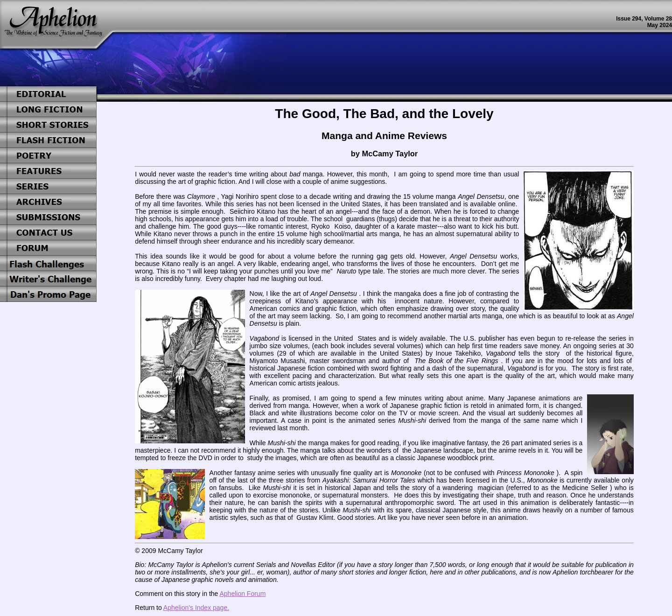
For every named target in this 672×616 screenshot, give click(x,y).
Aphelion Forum (242, 594)
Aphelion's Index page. (196, 608)
